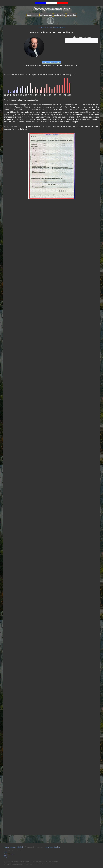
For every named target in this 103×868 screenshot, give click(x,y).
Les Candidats (59, 15)
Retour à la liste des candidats (51, 27)
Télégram (6, 857)
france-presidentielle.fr (14, 847)
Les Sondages (33, 15)
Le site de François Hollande (51, 62)
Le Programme (46, 15)
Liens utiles (71, 15)
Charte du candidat (9, 854)
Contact (6, 852)
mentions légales (52, 847)
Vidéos (5, 855)
